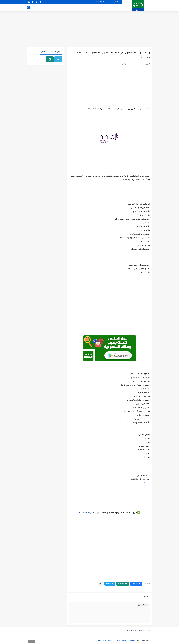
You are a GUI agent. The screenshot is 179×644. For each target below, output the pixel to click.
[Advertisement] (89, 30)
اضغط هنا (145, 483)
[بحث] (28, 8)
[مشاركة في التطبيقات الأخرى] (100, 584)
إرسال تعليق (143, 605)
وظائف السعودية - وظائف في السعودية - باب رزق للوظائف (115, 641)
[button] (136, 584)
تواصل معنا (115, 2)
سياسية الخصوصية (102, 2)
